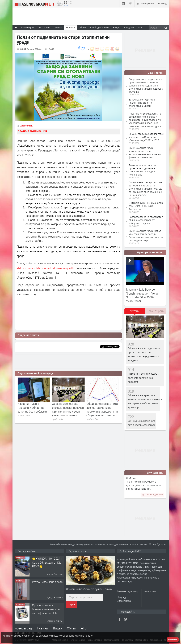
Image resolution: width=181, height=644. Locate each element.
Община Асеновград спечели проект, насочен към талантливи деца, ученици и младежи (102, 409)
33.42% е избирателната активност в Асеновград (33, 406)
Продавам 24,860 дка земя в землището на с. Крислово (47, 562)
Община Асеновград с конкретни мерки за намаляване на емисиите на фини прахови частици (145, 153)
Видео (57, 628)
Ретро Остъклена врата (47, 605)
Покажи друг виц (152, 494)
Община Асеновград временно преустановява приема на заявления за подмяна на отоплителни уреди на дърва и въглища (146, 85)
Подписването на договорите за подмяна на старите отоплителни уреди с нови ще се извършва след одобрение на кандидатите (146, 189)
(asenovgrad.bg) (66, 268)
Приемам (173, 639)
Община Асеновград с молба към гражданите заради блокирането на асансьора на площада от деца (146, 236)
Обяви (71, 628)
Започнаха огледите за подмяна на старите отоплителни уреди (142, 103)
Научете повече (84, 636)
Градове (129, 27)
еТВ (84, 628)
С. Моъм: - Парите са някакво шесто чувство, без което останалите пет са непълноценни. (143, 483)
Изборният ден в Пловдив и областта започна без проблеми (67, 408)
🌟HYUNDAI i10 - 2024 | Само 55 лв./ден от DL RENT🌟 (47, 586)
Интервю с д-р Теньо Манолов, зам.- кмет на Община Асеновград (146, 206)
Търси (72, 604)
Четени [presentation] (135, 311)
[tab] (135, 312)
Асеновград (26, 126)
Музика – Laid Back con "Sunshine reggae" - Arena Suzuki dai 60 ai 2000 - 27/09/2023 (142, 295)
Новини (70, 27)
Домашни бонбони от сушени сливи (89, 589)
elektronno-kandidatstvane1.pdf (36, 268)
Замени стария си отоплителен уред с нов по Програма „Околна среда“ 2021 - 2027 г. (146, 137)
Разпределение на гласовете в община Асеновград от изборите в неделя (146, 220)
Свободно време (100, 27)
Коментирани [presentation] (156, 311)
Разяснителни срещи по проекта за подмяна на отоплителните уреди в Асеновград (142, 170)
